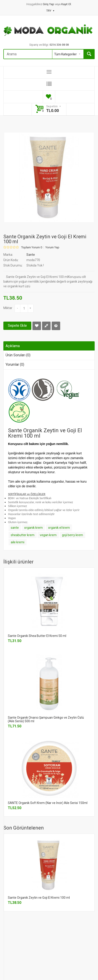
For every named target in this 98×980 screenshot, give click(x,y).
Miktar (8, 308)
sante (15, 528)
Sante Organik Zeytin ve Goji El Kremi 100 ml (39, 898)
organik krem (33, 528)
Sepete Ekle (17, 326)
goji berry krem (72, 535)
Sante (31, 255)
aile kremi (18, 542)
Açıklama (13, 346)
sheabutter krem (23, 535)
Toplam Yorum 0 (32, 247)
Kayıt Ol (66, 4)
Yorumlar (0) (15, 364)
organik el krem (59, 528)
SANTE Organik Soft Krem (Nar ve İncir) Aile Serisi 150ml (48, 803)
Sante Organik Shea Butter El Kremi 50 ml (37, 636)
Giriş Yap (49, 4)
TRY (50, 11)
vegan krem (48, 535)
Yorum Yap (52, 247)
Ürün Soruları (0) (18, 355)
